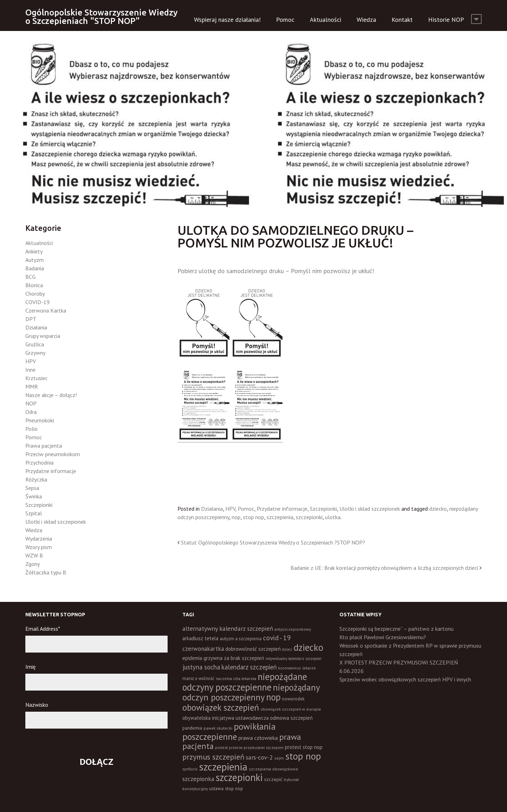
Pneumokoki (40, 420)
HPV (230, 509)
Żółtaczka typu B (46, 572)
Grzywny (35, 353)
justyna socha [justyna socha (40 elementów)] (201, 667)
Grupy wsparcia (43, 336)
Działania (212, 509)
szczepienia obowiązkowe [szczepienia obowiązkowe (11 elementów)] (274, 769)
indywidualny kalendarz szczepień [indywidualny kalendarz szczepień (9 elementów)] (293, 659)
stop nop (254, 517)
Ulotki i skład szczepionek (370, 509)
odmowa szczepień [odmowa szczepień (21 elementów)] (291, 718)
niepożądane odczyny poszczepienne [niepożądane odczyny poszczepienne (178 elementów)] (245, 682)
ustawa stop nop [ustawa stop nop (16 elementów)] (226, 788)
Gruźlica (35, 344)
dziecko (438, 509)
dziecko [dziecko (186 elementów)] (308, 647)
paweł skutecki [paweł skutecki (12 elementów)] (218, 728)
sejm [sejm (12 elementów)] (279, 758)
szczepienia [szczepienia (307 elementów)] (223, 767)
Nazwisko (37, 705)
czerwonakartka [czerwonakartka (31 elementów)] (203, 649)
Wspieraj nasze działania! (227, 20)
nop (236, 517)
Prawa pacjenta (44, 446)
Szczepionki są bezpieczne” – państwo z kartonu (396, 629)
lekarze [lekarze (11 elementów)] (309, 668)
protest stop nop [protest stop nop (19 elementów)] (304, 747)
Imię (30, 667)
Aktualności (326, 20)
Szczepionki (323, 509)
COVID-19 (37, 302)
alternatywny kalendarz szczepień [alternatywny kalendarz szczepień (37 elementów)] (228, 628)
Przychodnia (39, 462)
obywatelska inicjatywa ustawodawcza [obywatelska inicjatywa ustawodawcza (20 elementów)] (226, 718)
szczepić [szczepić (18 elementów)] (273, 779)
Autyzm (35, 260)
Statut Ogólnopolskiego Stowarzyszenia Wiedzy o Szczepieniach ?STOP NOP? (273, 542)
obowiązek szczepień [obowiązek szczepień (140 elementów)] (221, 707)
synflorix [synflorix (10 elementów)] (190, 769)
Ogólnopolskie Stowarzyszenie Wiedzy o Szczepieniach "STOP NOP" (101, 17)
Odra (31, 412)
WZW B (34, 555)
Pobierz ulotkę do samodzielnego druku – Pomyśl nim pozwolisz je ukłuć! (276, 271)
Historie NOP (446, 20)
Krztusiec (36, 378)
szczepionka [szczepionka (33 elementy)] (198, 779)
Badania (35, 268)
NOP (31, 403)
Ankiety (34, 251)
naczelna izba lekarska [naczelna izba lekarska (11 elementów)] (236, 678)
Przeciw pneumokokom (53, 454)
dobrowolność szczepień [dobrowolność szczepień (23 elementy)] (253, 649)
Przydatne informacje (282, 509)
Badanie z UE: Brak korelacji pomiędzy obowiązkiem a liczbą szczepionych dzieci (384, 568)
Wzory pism (39, 547)
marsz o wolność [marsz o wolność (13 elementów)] (198, 678)
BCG (30, 277)
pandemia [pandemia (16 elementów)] (192, 728)
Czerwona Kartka (46, 310)
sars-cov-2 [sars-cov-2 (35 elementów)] (259, 757)
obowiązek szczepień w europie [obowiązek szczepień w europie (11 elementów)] (291, 709)
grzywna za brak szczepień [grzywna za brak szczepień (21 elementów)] (234, 658)
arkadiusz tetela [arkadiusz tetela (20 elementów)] (200, 638)
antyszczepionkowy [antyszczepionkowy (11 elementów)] (293, 629)
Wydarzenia (39, 539)
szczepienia (280, 517)
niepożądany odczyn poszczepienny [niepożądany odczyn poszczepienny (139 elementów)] (251, 692)
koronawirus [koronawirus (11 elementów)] (290, 668)
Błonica (34, 285)
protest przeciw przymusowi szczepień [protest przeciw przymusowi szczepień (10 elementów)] (249, 748)
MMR (32, 386)
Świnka (34, 496)
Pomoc (285, 20)
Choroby (35, 294)
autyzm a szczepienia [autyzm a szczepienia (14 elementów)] (241, 639)
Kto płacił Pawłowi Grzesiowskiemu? (383, 637)
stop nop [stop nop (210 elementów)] (303, 756)
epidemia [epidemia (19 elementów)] (192, 658)
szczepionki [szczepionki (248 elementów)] (239, 777)
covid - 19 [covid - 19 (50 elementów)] (277, 638)
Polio (32, 429)
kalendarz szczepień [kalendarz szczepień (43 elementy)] (249, 667)
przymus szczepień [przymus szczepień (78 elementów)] (213, 757)
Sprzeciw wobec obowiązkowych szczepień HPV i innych (405, 679)
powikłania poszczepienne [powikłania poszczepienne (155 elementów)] (229, 731)
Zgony (33, 564)
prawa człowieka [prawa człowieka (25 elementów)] (258, 738)
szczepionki (309, 517)
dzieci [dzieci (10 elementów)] (287, 649)
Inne (30, 370)
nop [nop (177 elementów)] (273, 697)
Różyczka (36, 479)
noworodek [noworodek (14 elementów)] (293, 699)
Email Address (43, 629)
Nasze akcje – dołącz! (51, 395)
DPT (31, 319)
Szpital (34, 513)
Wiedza (366, 20)
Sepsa (32, 488)
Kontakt (402, 20)
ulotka (333, 517)
